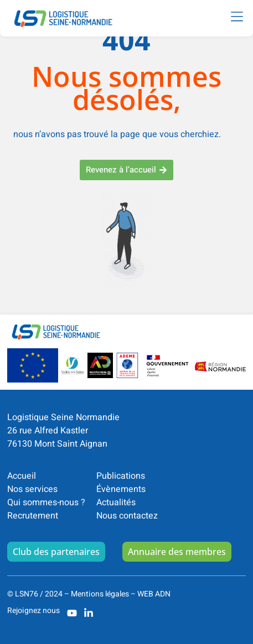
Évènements (121, 489)
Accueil (22, 476)
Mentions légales (100, 594)
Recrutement (33, 516)
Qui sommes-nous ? (46, 502)
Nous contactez (127, 516)
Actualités (116, 502)
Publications (121, 476)
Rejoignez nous (33, 611)
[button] (237, 17)
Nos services (32, 489)
